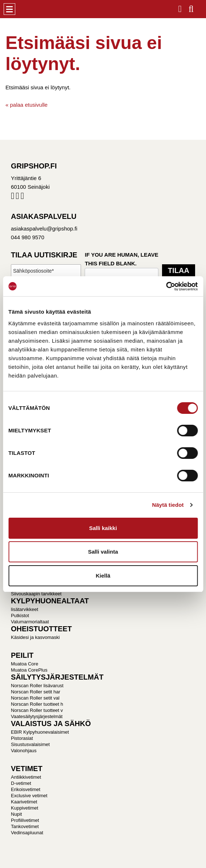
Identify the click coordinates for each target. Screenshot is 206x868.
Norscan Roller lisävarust (37, 686)
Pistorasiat (22, 738)
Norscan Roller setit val (35, 698)
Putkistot (20, 616)
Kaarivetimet (24, 802)
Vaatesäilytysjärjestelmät (37, 716)
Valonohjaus (24, 751)
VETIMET (27, 769)
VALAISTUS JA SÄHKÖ (51, 724)
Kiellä (103, 576)
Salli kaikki (103, 528)
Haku (191, 7)
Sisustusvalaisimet (30, 744)
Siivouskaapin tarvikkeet (36, 594)
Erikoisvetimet (26, 789)
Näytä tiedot (168, 505)
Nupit (16, 814)
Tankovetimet (25, 826)
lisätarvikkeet (25, 609)
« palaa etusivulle (27, 105)
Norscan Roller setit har (36, 692)
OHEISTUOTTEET (41, 629)
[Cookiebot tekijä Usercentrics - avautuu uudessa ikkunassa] (166, 286)
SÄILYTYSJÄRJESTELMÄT (57, 677)
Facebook (13, 197)
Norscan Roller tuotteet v (37, 710)
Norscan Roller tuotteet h (37, 704)
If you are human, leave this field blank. (121, 259)
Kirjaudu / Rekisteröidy (180, 7)
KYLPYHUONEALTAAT (50, 601)
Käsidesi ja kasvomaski (35, 637)
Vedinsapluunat (27, 833)
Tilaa (179, 270)
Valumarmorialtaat (30, 622)
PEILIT (22, 655)
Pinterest (22, 197)
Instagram (17, 197)
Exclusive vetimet (29, 796)
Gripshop (28, 9)
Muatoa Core (25, 664)
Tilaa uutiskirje (44, 255)
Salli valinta (103, 552)
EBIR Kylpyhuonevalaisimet (40, 732)
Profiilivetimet (25, 820)
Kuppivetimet (25, 808)
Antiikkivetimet (26, 777)
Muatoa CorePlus (29, 670)
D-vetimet (21, 783)
